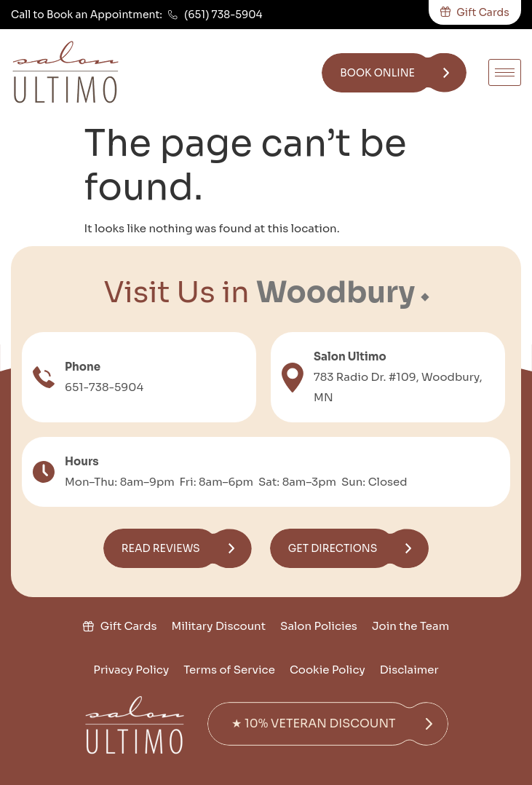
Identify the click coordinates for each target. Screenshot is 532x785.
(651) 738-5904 (223, 15)
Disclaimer (409, 670)
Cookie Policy (327, 670)
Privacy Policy (131, 670)
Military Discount (219, 626)
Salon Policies (319, 626)
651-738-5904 (104, 387)
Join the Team (410, 626)
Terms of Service (229, 670)
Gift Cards (129, 626)
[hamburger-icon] (505, 72)
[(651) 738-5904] (173, 15)
